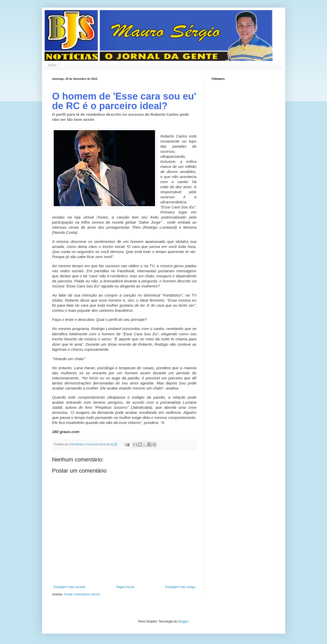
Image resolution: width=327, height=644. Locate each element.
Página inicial (125, 587)
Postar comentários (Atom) (82, 594)
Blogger (183, 621)
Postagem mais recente (69, 587)
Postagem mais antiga (180, 587)
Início (52, 65)
